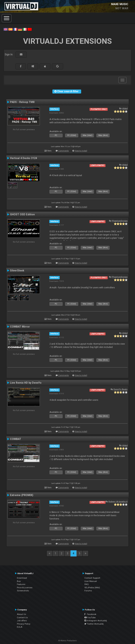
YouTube (90, 617)
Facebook (90, 614)
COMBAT (16, 439)
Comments (63, 151)
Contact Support (92, 578)
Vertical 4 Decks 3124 (23, 158)
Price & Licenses (25, 588)
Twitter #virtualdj (94, 624)
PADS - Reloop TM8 (22, 102)
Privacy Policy (24, 624)
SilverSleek (17, 271)
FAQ (87, 584)
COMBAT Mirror (20, 327)
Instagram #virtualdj (96, 621)
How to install (81, 151)
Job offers (22, 621)
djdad (125, 108)
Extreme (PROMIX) (22, 495)
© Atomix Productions (68, 641)
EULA (20, 627)
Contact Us (22, 617)
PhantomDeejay (120, 221)
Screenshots (23, 591)
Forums (88, 591)
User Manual (91, 581)
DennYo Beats (121, 389)
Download (22, 578)
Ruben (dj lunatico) (118, 501)
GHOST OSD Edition (22, 214)
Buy (19, 581)
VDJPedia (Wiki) (92, 588)
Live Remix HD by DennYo (26, 383)
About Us (21, 614)
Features (21, 584)
